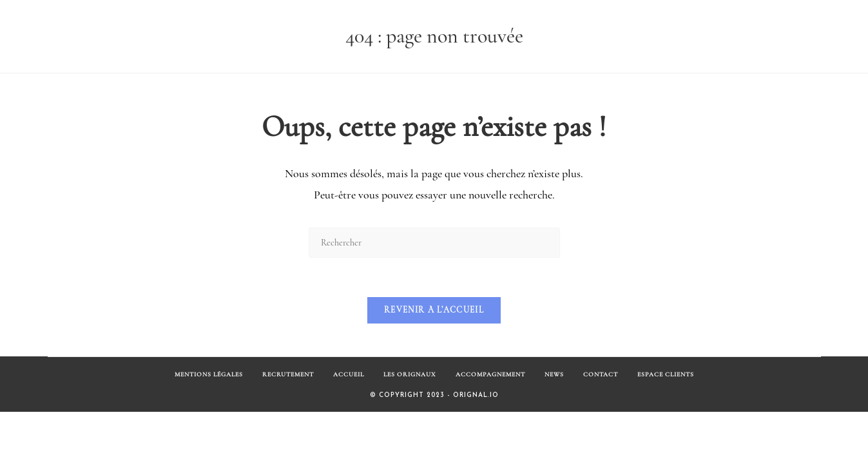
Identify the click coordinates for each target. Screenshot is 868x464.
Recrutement (288, 374)
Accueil (349, 374)
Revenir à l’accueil (434, 310)
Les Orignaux (410, 374)
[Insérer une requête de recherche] (434, 243)
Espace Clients (666, 374)
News (554, 374)
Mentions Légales (209, 374)
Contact (601, 374)
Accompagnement (490, 374)
